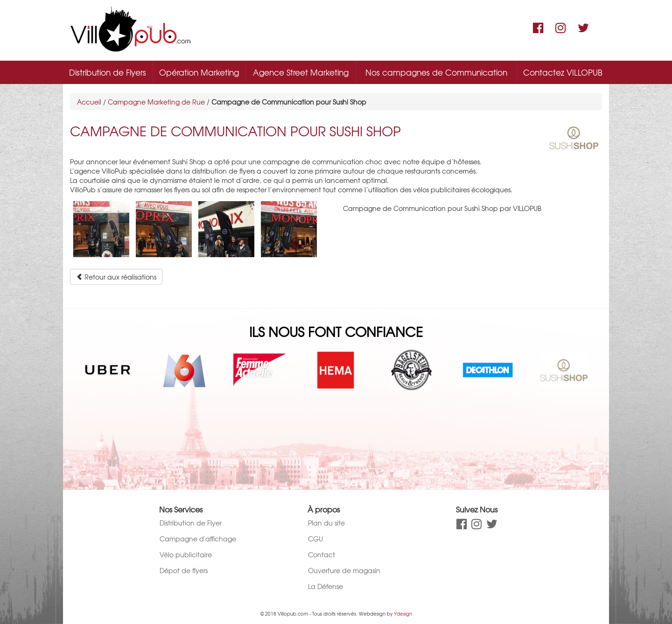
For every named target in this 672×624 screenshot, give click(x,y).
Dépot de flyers (184, 570)
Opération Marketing (199, 72)
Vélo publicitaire (186, 554)
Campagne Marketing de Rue (156, 102)
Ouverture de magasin (344, 570)
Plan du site (326, 523)
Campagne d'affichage (198, 539)
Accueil (89, 102)
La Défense (325, 586)
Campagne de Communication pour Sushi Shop (235, 131)
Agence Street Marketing (301, 72)
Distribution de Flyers (108, 72)
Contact (322, 554)
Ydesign (403, 613)
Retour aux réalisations (116, 277)
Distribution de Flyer (191, 523)
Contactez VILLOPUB (563, 72)
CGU (315, 539)
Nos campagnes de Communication (436, 72)
